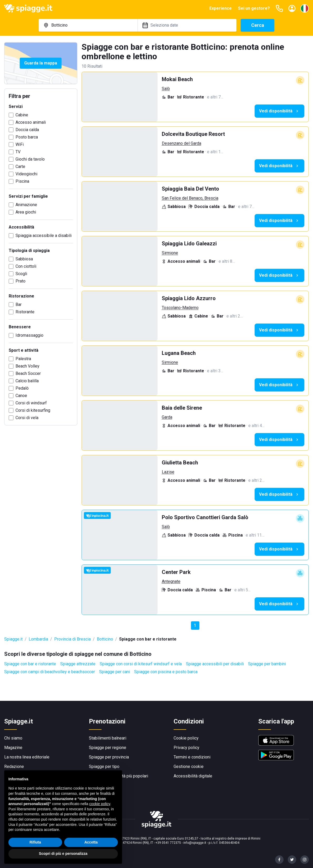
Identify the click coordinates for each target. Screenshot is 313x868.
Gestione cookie (189, 767)
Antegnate (171, 581)
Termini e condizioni (192, 757)
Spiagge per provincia (109, 757)
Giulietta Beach (180, 463)
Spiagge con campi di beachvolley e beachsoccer (50, 672)
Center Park (176, 572)
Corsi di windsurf (31, 403)
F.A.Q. (9, 776)
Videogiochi (26, 174)
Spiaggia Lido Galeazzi (189, 244)
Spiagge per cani (115, 672)
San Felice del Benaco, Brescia (190, 198)
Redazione (14, 767)
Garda (167, 417)
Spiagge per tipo (104, 767)
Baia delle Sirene (182, 408)
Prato (21, 281)
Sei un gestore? (254, 8)
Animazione (26, 205)
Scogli (21, 274)
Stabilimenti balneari (108, 738)
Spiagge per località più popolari (118, 776)
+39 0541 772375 (168, 843)
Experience (221, 8)
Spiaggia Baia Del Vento (190, 189)
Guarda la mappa (41, 63)
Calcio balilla (27, 381)
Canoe (21, 396)
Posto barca (27, 137)
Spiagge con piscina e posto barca (166, 672)
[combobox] (88, 25)
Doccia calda (27, 130)
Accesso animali (31, 122)
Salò (166, 89)
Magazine (13, 748)
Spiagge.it (13, 639)
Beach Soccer (28, 373)
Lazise (168, 472)
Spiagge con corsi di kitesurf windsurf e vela (141, 664)
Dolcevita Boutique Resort (193, 134)
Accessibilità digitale (193, 776)
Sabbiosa (24, 259)
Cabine (22, 115)
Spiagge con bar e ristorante (30, 664)
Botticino (105, 639)
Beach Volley (27, 366)
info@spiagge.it (195, 843)
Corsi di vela (27, 418)
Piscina (22, 181)
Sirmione (170, 253)
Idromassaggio (29, 335)
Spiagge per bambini (267, 664)
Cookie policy (186, 738)
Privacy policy (186, 748)
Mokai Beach (177, 79)
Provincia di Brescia (72, 639)
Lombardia (38, 639)
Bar (19, 304)
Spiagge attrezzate (78, 664)
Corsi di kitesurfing (33, 410)
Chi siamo (13, 738)
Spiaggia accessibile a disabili (44, 235)
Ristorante (25, 312)
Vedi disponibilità (279, 111)
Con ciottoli (26, 266)
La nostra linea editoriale (27, 757)
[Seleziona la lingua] (305, 8)
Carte (20, 167)
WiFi (20, 144)
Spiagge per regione (108, 748)
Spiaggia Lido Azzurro (189, 298)
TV (18, 152)
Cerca (258, 25)
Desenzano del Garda (181, 143)
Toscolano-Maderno (180, 308)
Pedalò (22, 388)
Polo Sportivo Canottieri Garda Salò (205, 517)
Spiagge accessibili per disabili (215, 664)
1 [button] (195, 625)
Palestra (23, 359)
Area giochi (26, 212)
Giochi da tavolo (30, 159)
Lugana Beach (179, 353)
